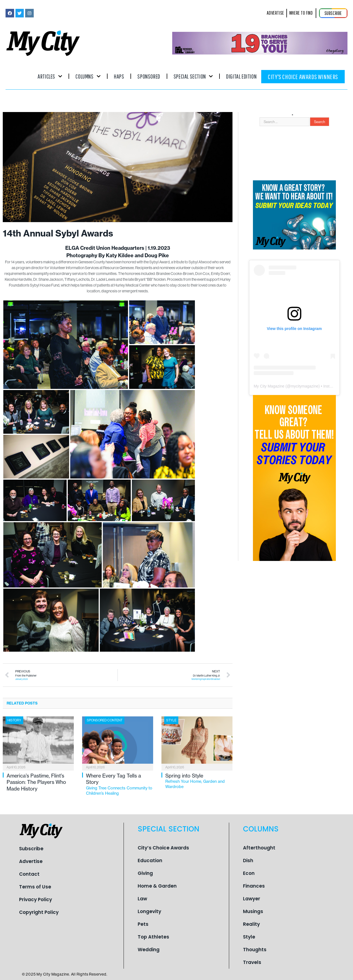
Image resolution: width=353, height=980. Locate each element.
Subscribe (31, 849)
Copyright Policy (39, 912)
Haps (119, 76)
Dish (248, 861)
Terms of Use (35, 887)
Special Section (193, 76)
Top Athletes (153, 937)
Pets (143, 924)
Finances (254, 886)
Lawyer (252, 899)
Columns (88, 76)
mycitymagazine (305, 386)
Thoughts (255, 950)
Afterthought (259, 848)
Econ (249, 873)
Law (142, 899)
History (14, 720)
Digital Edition (241, 76)
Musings (253, 911)
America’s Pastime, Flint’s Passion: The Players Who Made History (36, 782)
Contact (29, 874)
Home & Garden (157, 886)
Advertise (31, 861)
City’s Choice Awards (163, 848)
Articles (50, 76)
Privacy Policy (36, 900)
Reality (251, 924)
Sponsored (149, 76)
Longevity (149, 911)
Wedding (149, 950)
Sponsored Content (105, 720)
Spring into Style (199, 781)
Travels (252, 962)
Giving (145, 873)
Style (171, 720)
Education (150, 861)
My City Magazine (269, 386)
